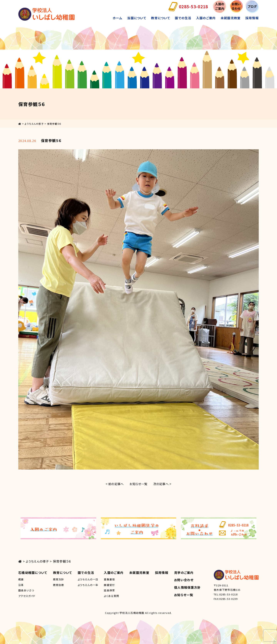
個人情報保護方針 (187, 587)
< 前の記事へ (113, 484)
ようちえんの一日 (88, 579)
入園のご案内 (206, 18)
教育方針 (59, 579)
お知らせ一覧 (138, 484)
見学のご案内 (184, 573)
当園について (137, 18)
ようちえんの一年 (88, 585)
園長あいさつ (26, 590)
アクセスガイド (27, 596)
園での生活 (183, 18)
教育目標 (59, 585)
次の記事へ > (164, 484)
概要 (21, 579)
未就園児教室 (231, 18)
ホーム (118, 18)
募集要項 (109, 579)
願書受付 (109, 585)
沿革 (21, 585)
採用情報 (252, 18)
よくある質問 (111, 596)
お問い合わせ (184, 580)
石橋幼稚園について (33, 573)
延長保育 (109, 590)
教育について (161, 18)
